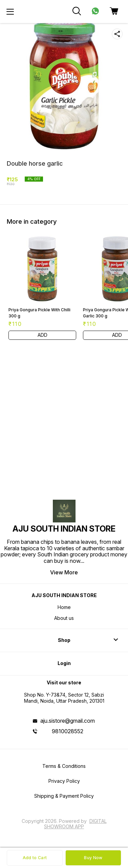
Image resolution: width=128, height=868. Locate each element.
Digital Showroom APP (75, 824)
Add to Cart (35, 858)
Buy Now (93, 858)
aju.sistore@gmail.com (68, 721)
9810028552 (68, 731)
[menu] (10, 12)
